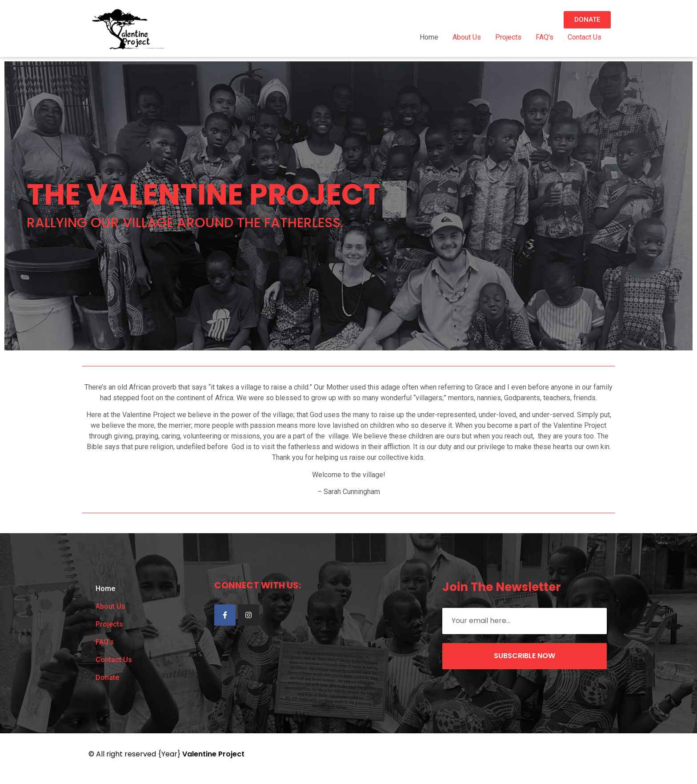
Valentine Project (213, 754)
